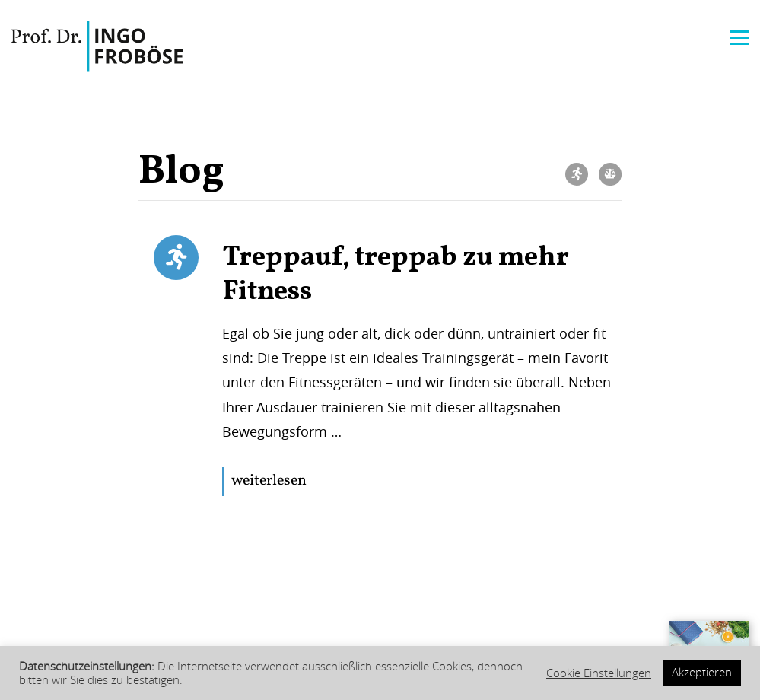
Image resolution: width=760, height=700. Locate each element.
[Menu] (739, 36)
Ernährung (610, 174)
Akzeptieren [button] (702, 672)
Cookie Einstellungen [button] (599, 673)
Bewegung (577, 174)
